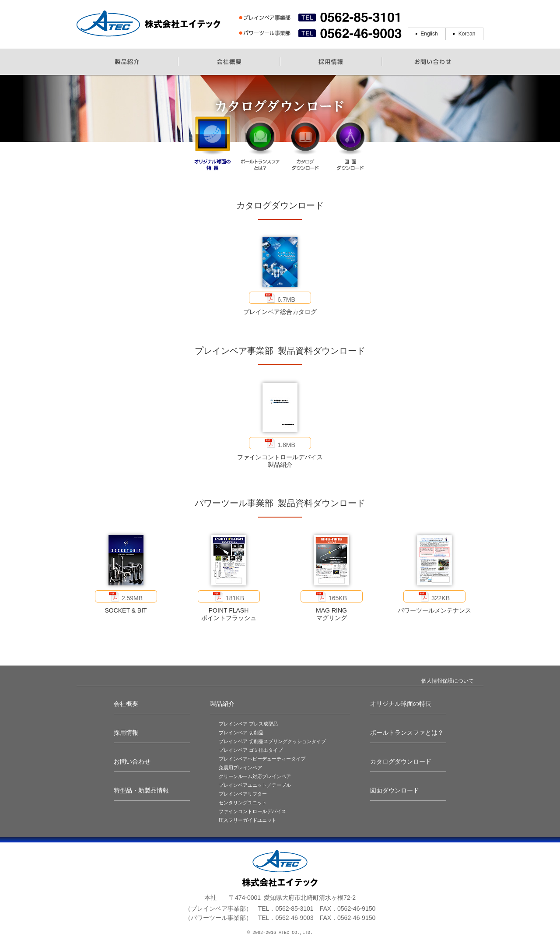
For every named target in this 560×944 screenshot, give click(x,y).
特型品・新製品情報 (141, 790)
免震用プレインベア (240, 768)
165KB (331, 596)
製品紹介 (222, 704)
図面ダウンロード (395, 790)
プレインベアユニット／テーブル (255, 785)
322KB (434, 596)
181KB (229, 596)
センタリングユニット (243, 803)
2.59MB (126, 596)
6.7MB (280, 298)
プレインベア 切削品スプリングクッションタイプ (272, 741)
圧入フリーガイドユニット (248, 820)
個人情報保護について (448, 681)
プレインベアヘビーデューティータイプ (262, 759)
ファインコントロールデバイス (252, 811)
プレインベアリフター (243, 794)
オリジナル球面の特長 (401, 704)
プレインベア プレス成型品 (248, 724)
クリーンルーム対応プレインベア (255, 776)
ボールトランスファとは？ (407, 733)
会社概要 (126, 704)
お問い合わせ (132, 761)
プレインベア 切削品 (241, 733)
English (429, 34)
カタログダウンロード (401, 761)
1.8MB (280, 443)
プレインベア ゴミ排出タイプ (251, 750)
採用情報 (126, 733)
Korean (467, 34)
